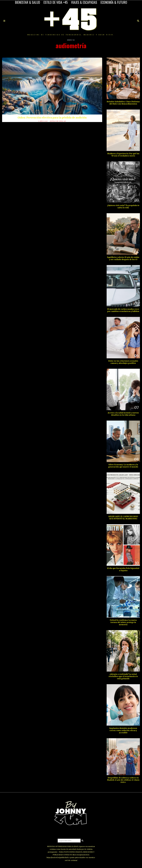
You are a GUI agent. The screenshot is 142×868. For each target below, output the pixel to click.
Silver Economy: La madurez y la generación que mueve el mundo (123, 466)
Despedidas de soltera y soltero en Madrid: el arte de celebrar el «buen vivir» (123, 780)
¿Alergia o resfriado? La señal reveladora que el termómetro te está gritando (123, 676)
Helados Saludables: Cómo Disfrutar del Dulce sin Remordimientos (123, 103)
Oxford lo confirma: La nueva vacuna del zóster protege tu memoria (123, 622)
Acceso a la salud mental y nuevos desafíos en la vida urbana (123, 414)
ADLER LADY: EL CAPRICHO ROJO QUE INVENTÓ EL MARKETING (123, 518)
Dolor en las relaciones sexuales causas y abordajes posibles (123, 362)
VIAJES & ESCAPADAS (84, 2)
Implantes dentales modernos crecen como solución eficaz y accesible (123, 730)
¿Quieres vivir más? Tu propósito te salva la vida (123, 207)
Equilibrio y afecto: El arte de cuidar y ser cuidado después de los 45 (123, 258)
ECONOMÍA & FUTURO (114, 2)
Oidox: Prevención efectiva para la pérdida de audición (52, 118)
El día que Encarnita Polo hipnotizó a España (123, 569)
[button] (82, 841)
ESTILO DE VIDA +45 (56, 2)
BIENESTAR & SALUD (28, 2)
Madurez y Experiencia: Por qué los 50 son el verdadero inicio (123, 155)
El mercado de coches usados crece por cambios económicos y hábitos (123, 310)
